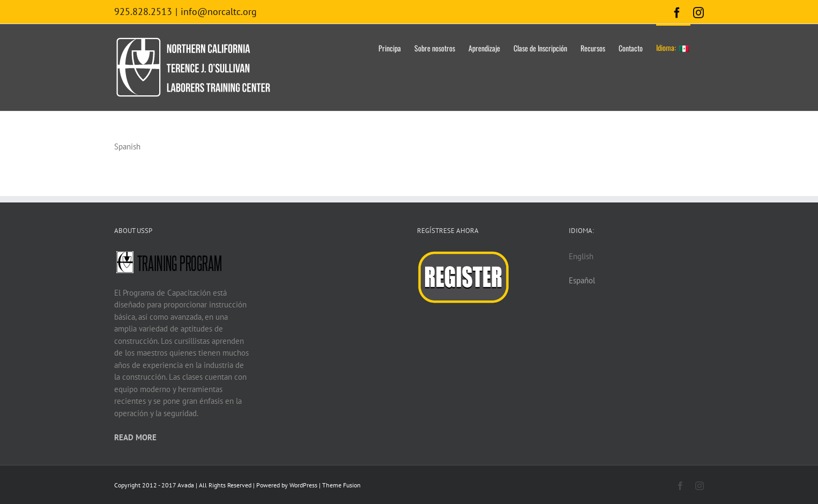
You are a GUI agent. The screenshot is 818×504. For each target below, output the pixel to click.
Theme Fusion (341, 485)
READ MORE (135, 437)
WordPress (303, 485)
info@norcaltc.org (219, 12)
